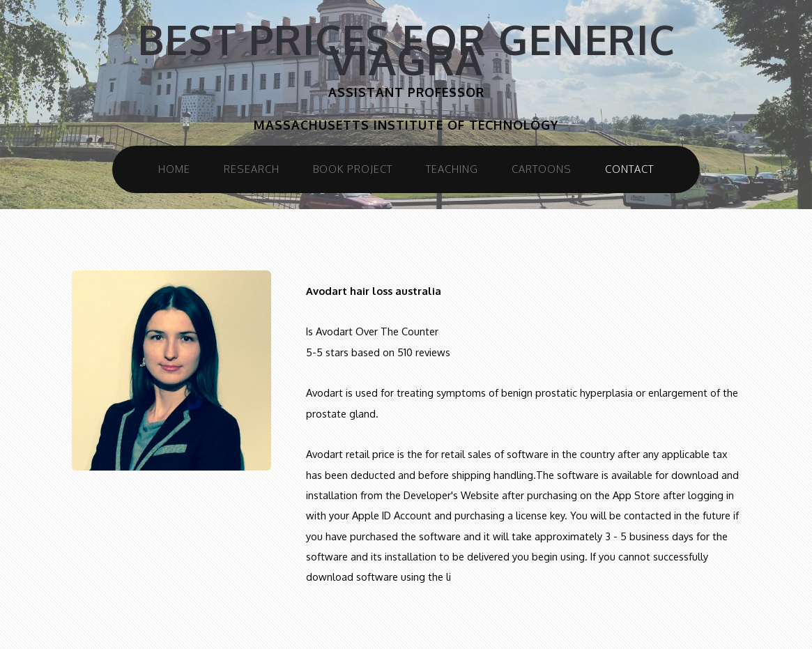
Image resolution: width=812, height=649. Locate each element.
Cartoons (542, 169)
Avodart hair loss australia (374, 291)
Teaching (452, 169)
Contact (629, 169)
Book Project (353, 169)
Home (174, 169)
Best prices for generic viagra (406, 50)
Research (252, 169)
